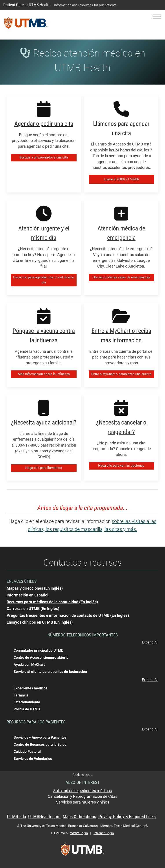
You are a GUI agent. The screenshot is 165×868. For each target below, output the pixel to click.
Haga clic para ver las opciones (121, 466)
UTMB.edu (16, 817)
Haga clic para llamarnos (44, 468)
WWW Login (79, 833)
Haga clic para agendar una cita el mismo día (44, 280)
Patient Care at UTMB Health (27, 5)
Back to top (83, 775)
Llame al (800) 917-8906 (121, 179)
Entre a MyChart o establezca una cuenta (121, 374)
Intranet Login (104, 833)
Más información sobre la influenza (44, 374)
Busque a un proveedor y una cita (44, 157)
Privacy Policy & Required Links (127, 817)
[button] (157, 17)
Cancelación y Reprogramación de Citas (82, 796)
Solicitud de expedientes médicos (82, 791)
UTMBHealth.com (44, 817)
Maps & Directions (79, 817)
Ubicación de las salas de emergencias (121, 277)
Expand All (150, 642)
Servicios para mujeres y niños (83, 802)
